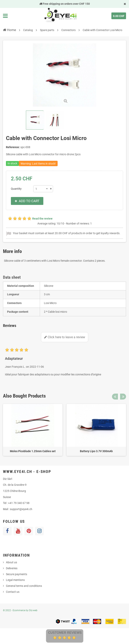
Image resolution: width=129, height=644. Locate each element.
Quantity (16, 189)
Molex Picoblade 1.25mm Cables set (33, 451)
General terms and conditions (24, 586)
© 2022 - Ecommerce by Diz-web (20, 610)
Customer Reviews (65, 633)
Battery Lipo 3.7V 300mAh (96, 451)
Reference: (13, 147)
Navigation (5, 16)
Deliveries (12, 568)
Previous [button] (115, 397)
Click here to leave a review (65, 337)
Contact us (13, 592)
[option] (33, 430)
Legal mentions (15, 580)
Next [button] (123, 397)
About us (11, 562)
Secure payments (17, 574)
